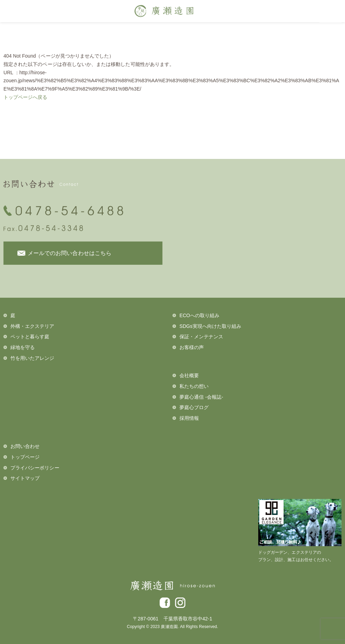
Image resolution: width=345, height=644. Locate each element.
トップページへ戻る (26, 97)
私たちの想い (194, 386)
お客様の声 (192, 347)
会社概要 (189, 375)
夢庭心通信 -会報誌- (201, 397)
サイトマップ (25, 478)
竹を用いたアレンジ (32, 358)
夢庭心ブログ (194, 407)
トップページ (25, 457)
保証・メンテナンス (201, 337)
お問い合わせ (25, 446)
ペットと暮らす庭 (30, 337)
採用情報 (189, 418)
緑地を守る (23, 347)
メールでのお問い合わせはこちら (70, 253)
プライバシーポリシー (35, 468)
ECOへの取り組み (199, 315)
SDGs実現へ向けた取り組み (210, 326)
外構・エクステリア (32, 326)
